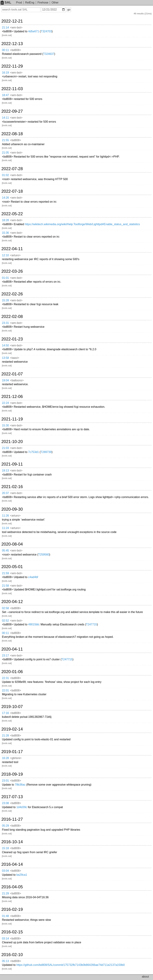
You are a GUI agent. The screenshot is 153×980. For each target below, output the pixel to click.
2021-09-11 (12, 464)
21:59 (5, 573)
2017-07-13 (12, 797)
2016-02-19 (12, 909)
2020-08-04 (12, 544)
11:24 (5, 528)
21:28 (5, 736)
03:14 (5, 939)
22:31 (5, 678)
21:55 (5, 140)
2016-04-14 (12, 864)
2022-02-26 (12, 294)
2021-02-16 (12, 487)
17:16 (5, 713)
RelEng (30, 3)
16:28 (5, 758)
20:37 (5, 493)
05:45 (5, 551)
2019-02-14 (12, 729)
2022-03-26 (12, 271)
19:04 (5, 380)
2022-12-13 (12, 44)
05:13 (5, 961)
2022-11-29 (12, 66)
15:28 (5, 300)
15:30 (5, 425)
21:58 (5, 586)
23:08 (5, 803)
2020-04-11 (12, 649)
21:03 (5, 448)
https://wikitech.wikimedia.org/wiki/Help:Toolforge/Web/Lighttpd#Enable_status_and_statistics (82, 224)
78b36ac (20, 785)
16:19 (5, 73)
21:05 (5, 153)
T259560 (44, 555)
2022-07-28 (12, 169)
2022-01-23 (12, 339)
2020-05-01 (12, 567)
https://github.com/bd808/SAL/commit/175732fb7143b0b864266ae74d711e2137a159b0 (71, 965)
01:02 (5, 175)
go (69, 10)
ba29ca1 (22, 875)
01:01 (5, 278)
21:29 (5, 893)
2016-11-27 (12, 819)
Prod (19, 3)
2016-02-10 (12, 955)
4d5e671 (34, 31)
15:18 (5, 848)
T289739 (46, 452)
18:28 (5, 220)
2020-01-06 (12, 672)
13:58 (5, 358)
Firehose (43, 3)
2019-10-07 (12, 707)
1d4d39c (22, 807)
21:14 (5, 28)
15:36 (5, 233)
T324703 (46, 31)
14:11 (5, 118)
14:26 (5, 198)
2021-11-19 (12, 419)
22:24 (5, 403)
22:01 (5, 690)
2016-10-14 (12, 842)
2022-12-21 (12, 21)
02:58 (5, 608)
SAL (6, 2)
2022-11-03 (12, 89)
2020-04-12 (12, 602)
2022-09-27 (12, 111)
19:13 (5, 471)
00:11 (5, 50)
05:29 (5, 826)
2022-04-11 (12, 249)
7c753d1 (34, 452)
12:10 (5, 255)
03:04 (5, 871)
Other (55, 3)
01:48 (5, 916)
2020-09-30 (12, 509)
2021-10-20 (12, 442)
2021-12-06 (12, 397)
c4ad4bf (33, 577)
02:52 (5, 621)
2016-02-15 (12, 932)
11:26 (5, 516)
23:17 (5, 656)
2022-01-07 (12, 374)
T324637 (49, 54)
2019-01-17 (12, 752)
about (145, 977)
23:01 (5, 781)
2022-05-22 (12, 214)
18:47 (5, 95)
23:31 (5, 323)
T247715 (91, 624)
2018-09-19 (12, 774)
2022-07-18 (12, 191)
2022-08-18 (12, 134)
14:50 (5, 345)
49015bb (34, 624)
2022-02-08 (12, 317)
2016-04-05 (12, 887)
